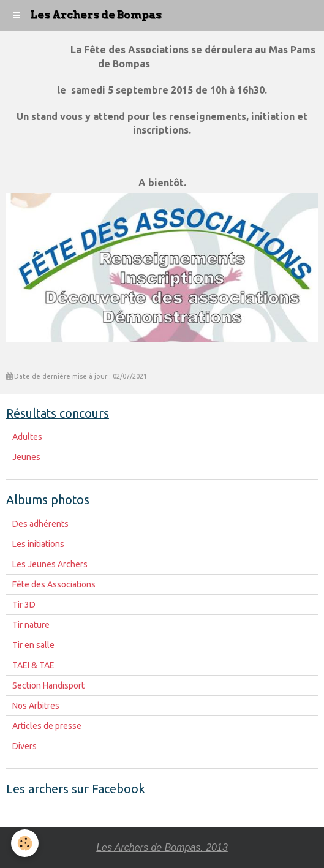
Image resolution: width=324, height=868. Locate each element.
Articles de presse (47, 726)
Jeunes (26, 457)
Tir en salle (33, 645)
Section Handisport (48, 685)
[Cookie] (25, 843)
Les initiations (38, 544)
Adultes (27, 437)
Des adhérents (40, 524)
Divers (24, 746)
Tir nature (31, 625)
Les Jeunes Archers (50, 564)
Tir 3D (24, 605)
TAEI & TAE (33, 665)
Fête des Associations (54, 584)
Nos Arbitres (36, 706)
